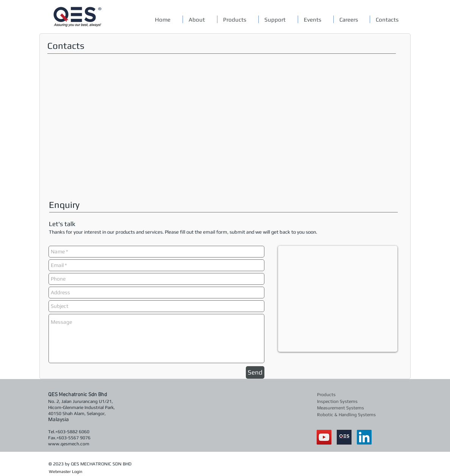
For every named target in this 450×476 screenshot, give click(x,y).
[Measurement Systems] (341, 408)
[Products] (339, 394)
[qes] (344, 437)
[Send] (255, 372)
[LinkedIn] (364, 437)
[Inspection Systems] (339, 401)
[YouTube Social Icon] (324, 437)
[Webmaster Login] (65, 472)
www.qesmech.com (69, 444)
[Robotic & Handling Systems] (347, 414)
